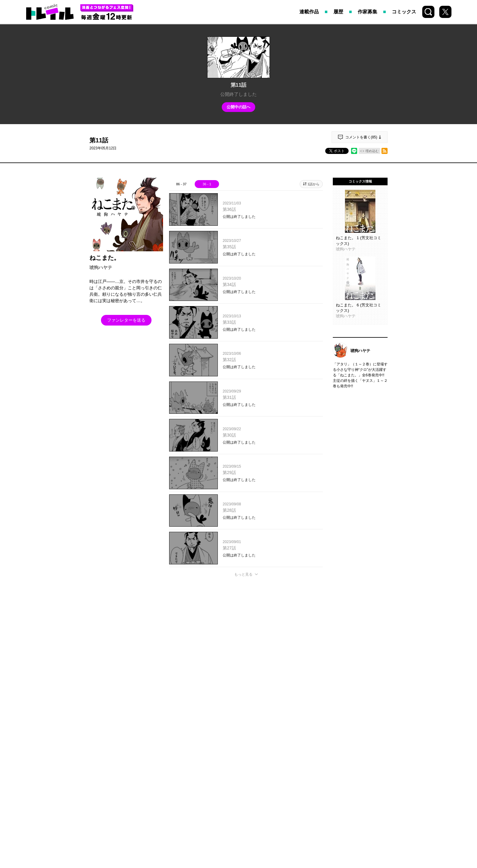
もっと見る (243, 574)
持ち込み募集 (193, 757)
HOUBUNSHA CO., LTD (222, 797)
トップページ (155, 757)
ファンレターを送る (126, 320)
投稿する (246, 663)
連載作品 (309, 12)
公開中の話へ (238, 107)
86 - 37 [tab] (181, 184)
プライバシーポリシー (313, 757)
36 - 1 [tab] (207, 184)
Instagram (236, 744)
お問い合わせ (267, 757)
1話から (313, 184)
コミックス (404, 12)
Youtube (276, 744)
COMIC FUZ (230, 757)
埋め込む (372, 151)
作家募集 (367, 12)
